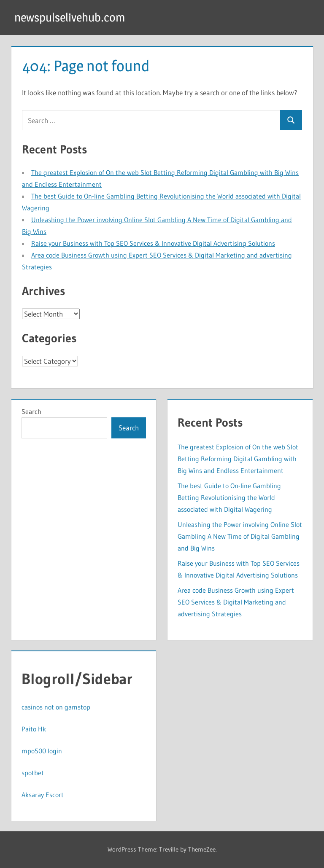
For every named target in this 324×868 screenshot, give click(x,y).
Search (31, 411)
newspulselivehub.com (70, 17)
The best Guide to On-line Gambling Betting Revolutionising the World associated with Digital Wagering (229, 497)
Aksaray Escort (43, 795)
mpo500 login (42, 751)
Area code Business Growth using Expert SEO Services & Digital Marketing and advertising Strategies (236, 602)
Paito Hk (34, 729)
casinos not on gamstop (56, 707)
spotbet (33, 773)
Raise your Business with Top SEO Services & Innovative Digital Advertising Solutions (153, 243)
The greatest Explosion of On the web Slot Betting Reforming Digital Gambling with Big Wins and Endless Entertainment (238, 459)
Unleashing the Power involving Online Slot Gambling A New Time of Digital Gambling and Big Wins (240, 536)
